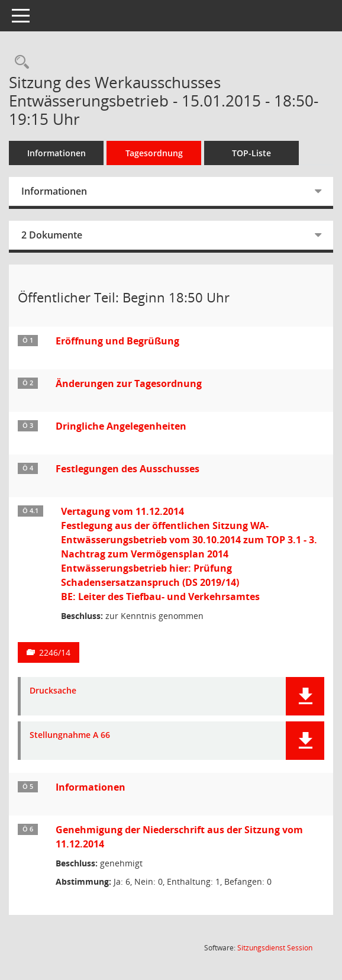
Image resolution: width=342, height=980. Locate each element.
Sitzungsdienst (275, 948)
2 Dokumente (52, 235)
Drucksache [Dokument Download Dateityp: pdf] (53, 691)
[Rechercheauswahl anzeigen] (19, 62)
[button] (305, 696)
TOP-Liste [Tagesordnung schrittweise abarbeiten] (251, 153)
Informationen (57, 153)
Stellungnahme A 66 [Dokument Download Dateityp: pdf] (70, 735)
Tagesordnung (154, 153)
